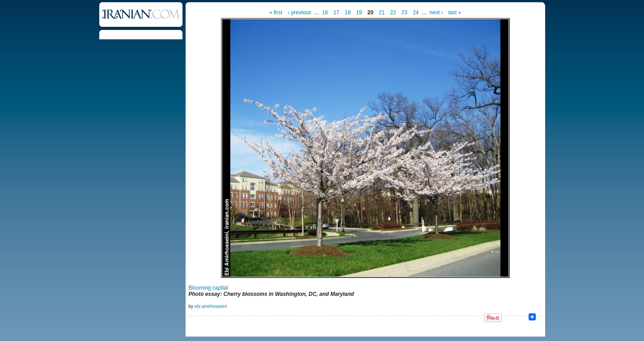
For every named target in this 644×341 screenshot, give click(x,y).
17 (336, 13)
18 (348, 13)
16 (325, 13)
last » (455, 13)
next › (436, 13)
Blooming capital (208, 288)
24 (416, 13)
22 (393, 13)
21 (382, 13)
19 (359, 13)
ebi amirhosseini (211, 306)
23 (405, 13)
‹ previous (299, 13)
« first (276, 13)
